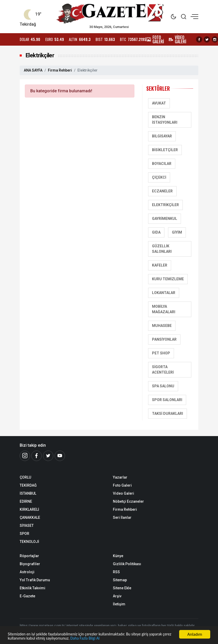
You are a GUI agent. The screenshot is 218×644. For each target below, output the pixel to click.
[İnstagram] (25, 456)
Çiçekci (159, 177)
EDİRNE (26, 501)
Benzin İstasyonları (165, 120)
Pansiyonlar (164, 339)
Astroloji (27, 572)
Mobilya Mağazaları (164, 309)
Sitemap (120, 580)
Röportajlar (29, 556)
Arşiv (117, 596)
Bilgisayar (162, 136)
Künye (118, 556)
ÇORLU (25, 477)
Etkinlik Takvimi (32, 588)
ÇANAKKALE (30, 517)
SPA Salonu (163, 386)
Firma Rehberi (60, 70)
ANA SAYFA (33, 70)
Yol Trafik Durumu (35, 580)
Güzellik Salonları (162, 249)
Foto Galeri (122, 485)
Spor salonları (167, 400)
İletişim (119, 604)
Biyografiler (30, 564)
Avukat (159, 103)
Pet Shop (161, 353)
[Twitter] (48, 456)
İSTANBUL (28, 493)
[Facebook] (37, 456)
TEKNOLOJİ (29, 542)
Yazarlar (120, 477)
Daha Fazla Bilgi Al (118, 638)
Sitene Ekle (122, 588)
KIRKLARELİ (29, 509)
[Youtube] (60, 456)
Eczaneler (162, 191)
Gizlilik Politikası (127, 564)
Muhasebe (162, 326)
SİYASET (27, 526)
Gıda (156, 232)
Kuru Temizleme (168, 279)
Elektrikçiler (165, 205)
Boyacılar (162, 164)
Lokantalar (164, 293)
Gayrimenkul (165, 219)
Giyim (177, 232)
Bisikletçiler (165, 150)
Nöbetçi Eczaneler (128, 501)
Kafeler (160, 265)
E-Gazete (27, 596)
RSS (116, 572)
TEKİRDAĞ (28, 485)
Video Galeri (123, 493)
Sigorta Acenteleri (163, 370)
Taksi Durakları (168, 414)
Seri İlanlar (122, 517)
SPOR (24, 534)
